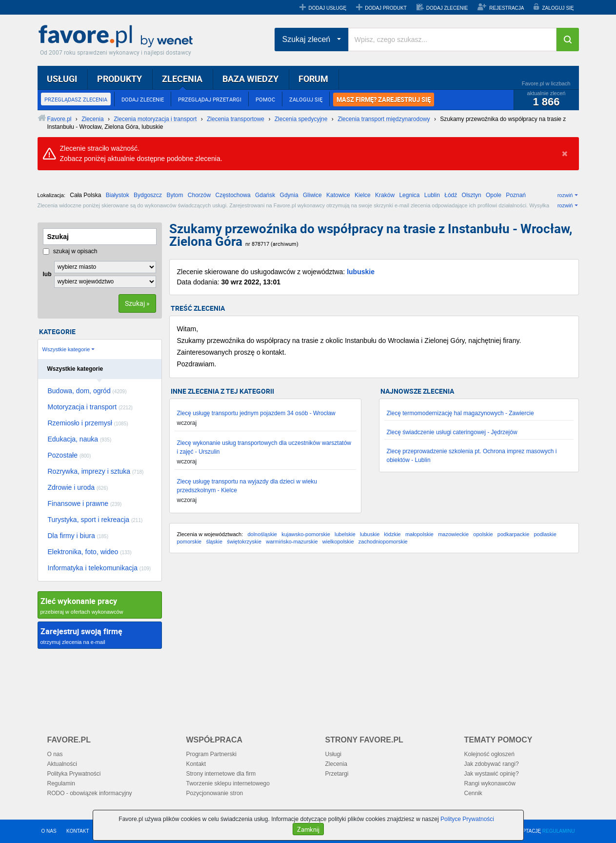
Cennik (473, 793)
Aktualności (62, 764)
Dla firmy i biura (78, 536)
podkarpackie (513, 534)
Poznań (516, 195)
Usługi (333, 754)
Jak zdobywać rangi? (492, 764)
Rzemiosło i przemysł (88, 423)
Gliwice (312, 195)
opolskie (483, 534)
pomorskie (189, 542)
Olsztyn (472, 195)
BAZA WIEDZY (250, 79)
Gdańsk (265, 195)
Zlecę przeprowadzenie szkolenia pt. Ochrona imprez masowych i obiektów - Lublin (472, 456)
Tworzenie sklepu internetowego (228, 783)
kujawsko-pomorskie (306, 534)
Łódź (451, 195)
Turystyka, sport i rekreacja (95, 520)
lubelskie (345, 534)
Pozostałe (70, 455)
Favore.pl (118, 37)
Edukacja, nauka (80, 439)
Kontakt (196, 764)
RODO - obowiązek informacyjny (90, 793)
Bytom (175, 195)
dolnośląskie (262, 534)
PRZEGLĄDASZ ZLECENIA (76, 99)
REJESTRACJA (507, 8)
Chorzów (199, 195)
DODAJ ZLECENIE (447, 8)
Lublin (432, 195)
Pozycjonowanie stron (215, 793)
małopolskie (419, 534)
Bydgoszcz (148, 195)
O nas (55, 754)
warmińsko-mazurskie (292, 542)
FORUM (313, 79)
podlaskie (545, 534)
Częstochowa (233, 195)
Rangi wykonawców (490, 783)
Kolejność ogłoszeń (489, 754)
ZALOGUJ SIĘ (558, 8)
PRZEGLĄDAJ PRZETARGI (210, 99)
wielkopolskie (338, 542)
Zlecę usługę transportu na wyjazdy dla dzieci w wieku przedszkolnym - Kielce (247, 486)
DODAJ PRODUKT (386, 8)
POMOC (265, 99)
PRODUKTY (119, 79)
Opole (494, 195)
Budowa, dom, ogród (87, 391)
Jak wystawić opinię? (492, 774)
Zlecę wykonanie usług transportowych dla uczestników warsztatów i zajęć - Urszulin (264, 447)
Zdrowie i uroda (78, 487)
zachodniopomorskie (383, 542)
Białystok (118, 195)
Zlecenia (336, 764)
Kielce (363, 195)
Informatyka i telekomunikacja (99, 568)
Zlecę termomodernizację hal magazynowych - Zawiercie (460, 413)
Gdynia (289, 195)
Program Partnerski (211, 754)
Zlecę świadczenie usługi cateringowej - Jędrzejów (452, 432)
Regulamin (61, 783)
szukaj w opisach (70, 251)
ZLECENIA (182, 79)
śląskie (214, 542)
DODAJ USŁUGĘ (327, 8)
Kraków (385, 195)
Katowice (338, 195)
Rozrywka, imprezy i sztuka (96, 471)
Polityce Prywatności (467, 819)
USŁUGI (62, 79)
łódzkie (392, 534)
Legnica (409, 195)
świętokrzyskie (244, 542)
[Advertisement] (374, 639)
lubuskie (361, 272)
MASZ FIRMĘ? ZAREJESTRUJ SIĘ (384, 100)
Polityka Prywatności (74, 774)
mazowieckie (453, 534)
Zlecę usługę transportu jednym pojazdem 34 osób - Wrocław (256, 413)
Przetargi (337, 774)
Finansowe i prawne (85, 503)
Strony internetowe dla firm (221, 774)
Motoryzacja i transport (90, 407)
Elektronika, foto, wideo (90, 552)
